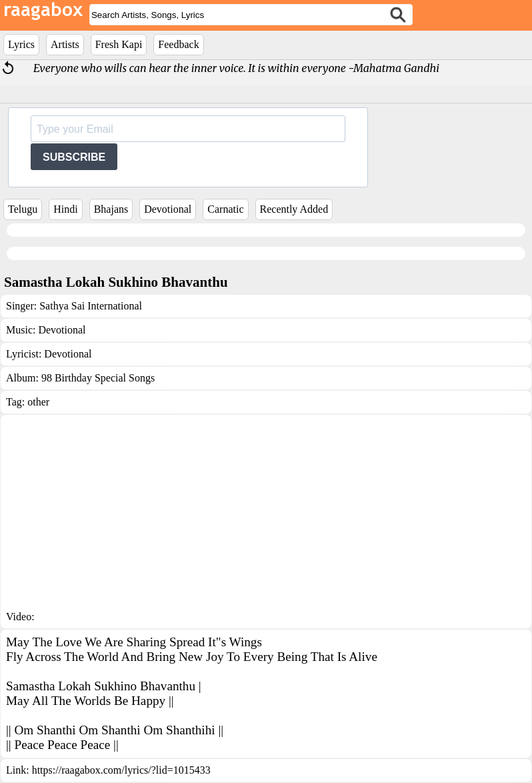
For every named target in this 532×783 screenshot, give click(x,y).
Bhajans (111, 209)
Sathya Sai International (91, 306)
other (38, 402)
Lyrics (21, 44)
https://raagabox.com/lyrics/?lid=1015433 (121, 770)
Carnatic (225, 209)
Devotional (168, 209)
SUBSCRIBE (74, 157)
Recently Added (294, 209)
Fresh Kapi (119, 44)
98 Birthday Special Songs (98, 378)
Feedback (178, 44)
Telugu (23, 209)
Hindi (65, 209)
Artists (65, 44)
